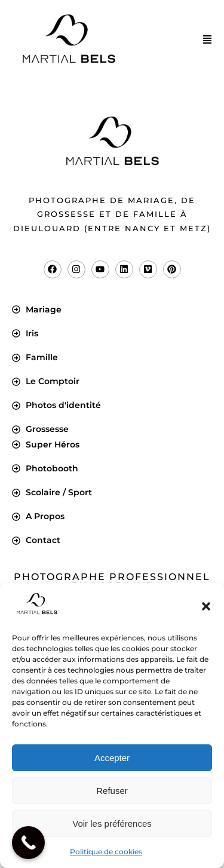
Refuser (112, 791)
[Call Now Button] (28, 843)
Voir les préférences (112, 823)
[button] (206, 606)
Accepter (112, 758)
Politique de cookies (106, 852)
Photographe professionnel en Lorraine (112, 582)
